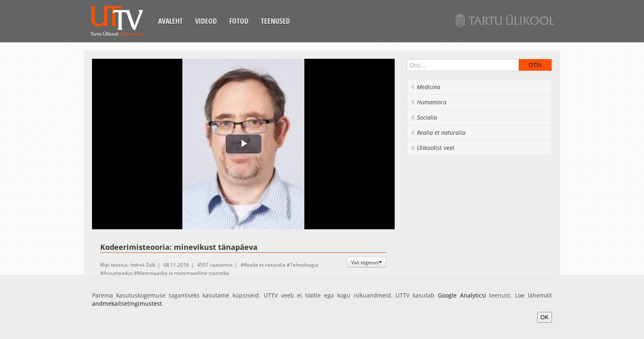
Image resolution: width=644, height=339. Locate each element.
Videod (206, 21)
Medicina (425, 87)
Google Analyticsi (462, 295)
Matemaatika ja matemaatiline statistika (183, 273)
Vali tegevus (367, 262)
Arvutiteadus (118, 273)
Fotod (239, 21)
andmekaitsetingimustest (127, 303)
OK (545, 317)
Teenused (275, 21)
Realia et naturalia (265, 265)
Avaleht (170, 21)
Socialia (424, 117)
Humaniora (428, 102)
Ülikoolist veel (432, 148)
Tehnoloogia (304, 265)
